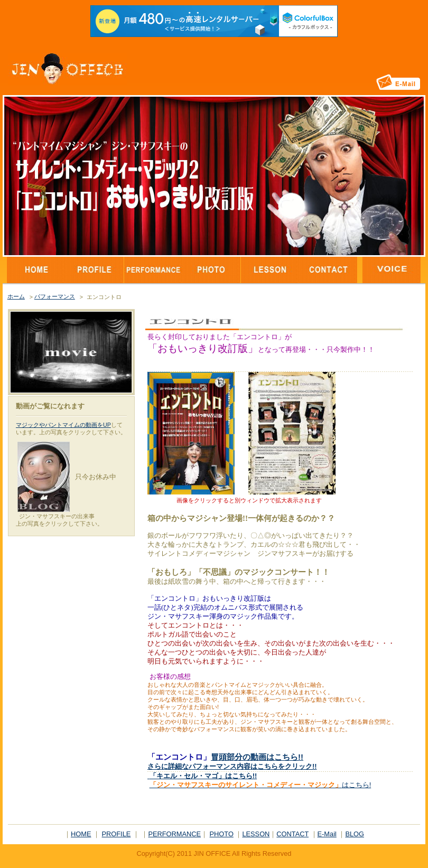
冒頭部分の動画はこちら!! (257, 757)
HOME (81, 834)
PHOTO (222, 834)
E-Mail (327, 834)
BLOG (355, 834)
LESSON (256, 834)
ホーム (16, 296)
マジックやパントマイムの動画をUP (63, 425)
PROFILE (117, 834)
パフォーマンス (55, 296)
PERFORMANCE (174, 834)
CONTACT (292, 834)
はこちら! (260, 785)
